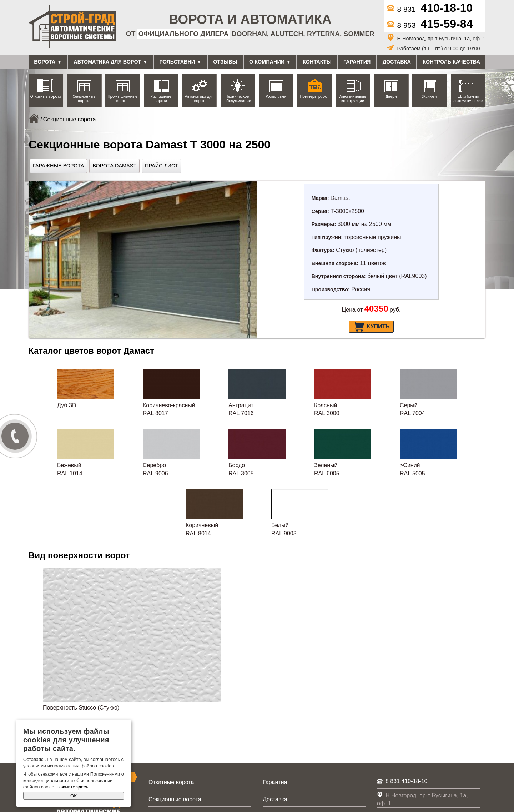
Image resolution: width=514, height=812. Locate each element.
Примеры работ (314, 96)
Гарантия (357, 62)
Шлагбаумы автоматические (468, 99)
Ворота (45, 62)
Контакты (317, 62)
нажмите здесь (72, 787)
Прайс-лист (162, 166)
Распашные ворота (161, 99)
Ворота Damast (114, 166)
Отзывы (225, 62)
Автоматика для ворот (107, 62)
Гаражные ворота (58, 166)
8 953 (430, 25)
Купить (371, 327)
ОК (74, 796)
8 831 (430, 9)
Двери (391, 96)
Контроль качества (451, 62)
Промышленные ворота (122, 99)
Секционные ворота (84, 99)
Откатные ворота (46, 96)
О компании (267, 62)
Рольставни (177, 62)
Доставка (397, 62)
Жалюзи (429, 96)
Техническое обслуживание (237, 99)
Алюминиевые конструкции (353, 99)
